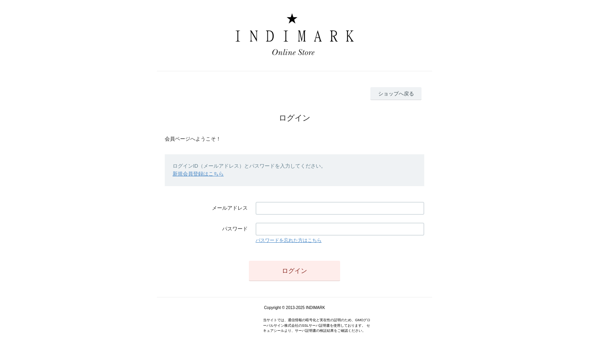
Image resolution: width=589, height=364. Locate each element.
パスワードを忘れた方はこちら (289, 240)
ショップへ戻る (396, 94)
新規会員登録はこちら (198, 174)
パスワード (235, 229)
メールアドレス (230, 208)
